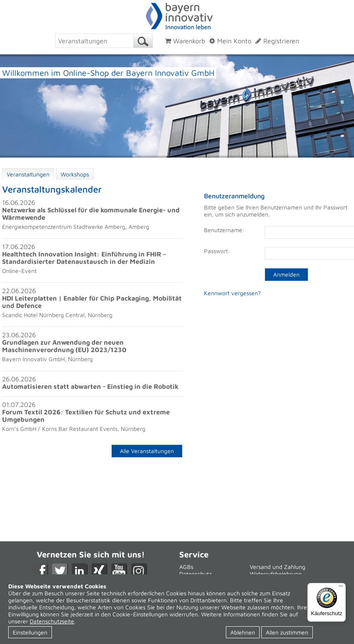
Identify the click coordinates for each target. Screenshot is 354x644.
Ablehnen (243, 632)
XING (100, 571)
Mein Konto (230, 41)
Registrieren (277, 41)
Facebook (40, 571)
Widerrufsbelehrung (276, 574)
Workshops (75, 174)
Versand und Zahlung (278, 567)
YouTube (119, 571)
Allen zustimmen (287, 632)
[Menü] (341, 588)
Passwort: (217, 251)
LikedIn (80, 571)
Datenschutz (195, 574)
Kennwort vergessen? (232, 293)
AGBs (186, 567)
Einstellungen (30, 632)
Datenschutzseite (52, 621)
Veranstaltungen (28, 174)
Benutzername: (224, 230)
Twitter (60, 571)
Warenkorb (185, 41)
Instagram (139, 571)
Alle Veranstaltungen (147, 451)
